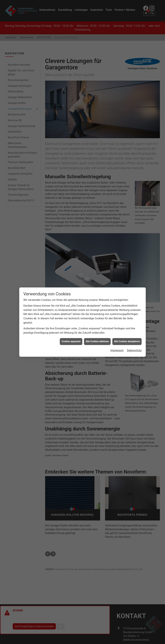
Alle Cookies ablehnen (97, 337)
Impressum (117, 346)
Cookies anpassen (71, 337)
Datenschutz (134, 346)
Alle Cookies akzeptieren (127, 337)
